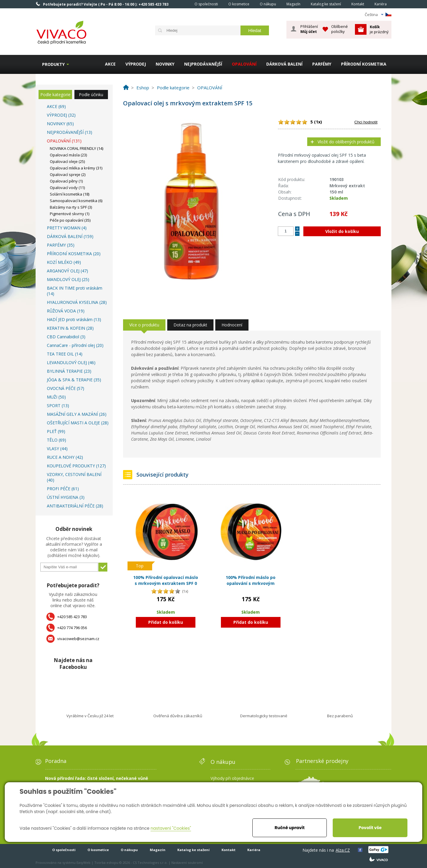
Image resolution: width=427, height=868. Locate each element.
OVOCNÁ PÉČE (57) (66, 388)
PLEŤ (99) (56, 431)
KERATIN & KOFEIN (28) (70, 328)
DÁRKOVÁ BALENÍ (284, 64)
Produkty (53, 64)
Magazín (293, 4)
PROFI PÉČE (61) (63, 489)
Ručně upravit (290, 828)
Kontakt (358, 4)
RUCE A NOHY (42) (65, 457)
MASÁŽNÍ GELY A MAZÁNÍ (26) (77, 414)
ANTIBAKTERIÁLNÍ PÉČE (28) (75, 506)
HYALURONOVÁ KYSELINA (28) (77, 302)
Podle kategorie (55, 95)
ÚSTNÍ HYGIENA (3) (66, 497)
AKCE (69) (56, 106)
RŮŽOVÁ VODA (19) (66, 311)
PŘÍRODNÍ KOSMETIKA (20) (74, 254)
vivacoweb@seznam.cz (78, 639)
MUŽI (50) (56, 397)
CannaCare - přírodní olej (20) (75, 345)
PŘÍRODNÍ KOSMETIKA (364, 64)
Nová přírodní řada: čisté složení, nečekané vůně (97, 778)
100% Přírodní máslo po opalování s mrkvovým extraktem (251, 583)
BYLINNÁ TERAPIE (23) (69, 371)
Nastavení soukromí (187, 863)
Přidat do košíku (166, 622)
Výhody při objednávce (232, 778)
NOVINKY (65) (60, 124)
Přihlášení (309, 29)
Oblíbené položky (340, 29)
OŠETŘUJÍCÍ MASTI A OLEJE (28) (78, 423)
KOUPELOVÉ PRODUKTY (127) (76, 466)
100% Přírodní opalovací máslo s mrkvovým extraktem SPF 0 (166, 580)
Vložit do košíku (342, 231)
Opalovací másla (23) (68, 155)
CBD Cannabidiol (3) (66, 337)
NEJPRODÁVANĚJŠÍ (203, 64)
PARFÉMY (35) (61, 245)
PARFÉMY (322, 64)
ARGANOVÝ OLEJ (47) (67, 271)
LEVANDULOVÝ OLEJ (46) (71, 362)
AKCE (110, 64)
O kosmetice (239, 4)
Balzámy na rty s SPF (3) (71, 207)
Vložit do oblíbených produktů (346, 142)
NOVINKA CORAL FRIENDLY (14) (77, 148)
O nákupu (268, 4)
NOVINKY (165, 64)
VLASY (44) (57, 449)
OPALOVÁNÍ (244, 64)
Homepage (181, 4)
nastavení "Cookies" (171, 828)
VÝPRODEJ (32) (61, 115)
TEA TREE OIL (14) (65, 354)
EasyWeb (83, 863)
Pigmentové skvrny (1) (70, 214)
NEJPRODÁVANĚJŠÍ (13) (70, 132)
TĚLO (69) (56, 440)
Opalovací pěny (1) (66, 181)
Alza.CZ (343, 850)
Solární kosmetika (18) (70, 194)
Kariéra (381, 4)
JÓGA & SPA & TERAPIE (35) (74, 380)
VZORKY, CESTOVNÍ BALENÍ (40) (74, 477)
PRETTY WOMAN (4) (67, 228)
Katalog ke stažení (326, 4)
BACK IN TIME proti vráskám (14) (75, 291)
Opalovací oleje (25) (67, 161)
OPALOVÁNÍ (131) (64, 141)
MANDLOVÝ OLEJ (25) (68, 279)
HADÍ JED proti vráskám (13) (74, 319)
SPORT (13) (58, 406)
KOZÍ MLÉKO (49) (64, 262)
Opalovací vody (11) (67, 188)
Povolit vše (370, 828)
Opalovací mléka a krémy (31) (76, 168)
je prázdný (379, 29)
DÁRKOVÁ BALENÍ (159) (70, 236)
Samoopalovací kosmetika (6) (76, 201)
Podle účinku (91, 95)
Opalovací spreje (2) (68, 174)
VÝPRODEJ (136, 64)
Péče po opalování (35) (70, 220)
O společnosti (206, 4)
